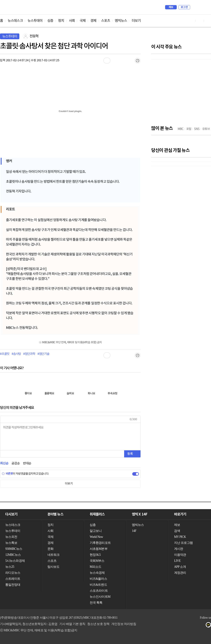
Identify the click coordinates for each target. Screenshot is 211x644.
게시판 (179, 549)
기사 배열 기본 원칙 (72, 624)
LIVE (177, 561)
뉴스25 (10, 567)
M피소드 (95, 567)
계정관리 (180, 573)
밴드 (195, 626)
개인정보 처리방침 (124, 624)
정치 (61, 21)
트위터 (188, 626)
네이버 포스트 (202, 626)
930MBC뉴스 (14, 549)
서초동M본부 (99, 549)
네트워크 (53, 555)
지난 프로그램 (183, 543)
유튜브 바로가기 (191, 21)
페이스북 (181, 626)
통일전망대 (13, 585)
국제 (83, 21)
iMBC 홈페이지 (207, 7)
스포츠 (106, 21)
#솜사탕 (16, 354)
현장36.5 (95, 555)
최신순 (4, 463)
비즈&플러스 (98, 579)
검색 (194, 7)
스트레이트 (13, 579)
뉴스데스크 (15, 21)
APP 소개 (180, 567)
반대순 (27, 463)
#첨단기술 (43, 354)
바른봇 (7, 474)
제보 (171, 7)
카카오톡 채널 (210, 626)
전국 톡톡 (96, 603)
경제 (93, 21)
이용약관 (180, 555)
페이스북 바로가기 (200, 21)
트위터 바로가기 (208, 21)
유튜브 (174, 626)
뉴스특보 (11, 543)
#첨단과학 (29, 354)
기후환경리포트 (100, 543)
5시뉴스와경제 (15, 561)
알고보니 (96, 531)
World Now (96, 537)
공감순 (16, 463)
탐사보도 (53, 567)
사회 (72, 21)
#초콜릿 (5, 354)
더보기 (136, 21)
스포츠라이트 (99, 591)
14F (134, 531)
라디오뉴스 (13, 573)
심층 (50, 21)
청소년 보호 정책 (98, 624)
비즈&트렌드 (98, 585)
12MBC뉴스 (13, 555)
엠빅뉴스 (121, 21)
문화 (50, 549)
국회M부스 (97, 561)
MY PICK (200, 7)
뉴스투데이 (35, 21)
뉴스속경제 (97, 573)
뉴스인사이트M (100, 597)
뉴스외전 (11, 537)
